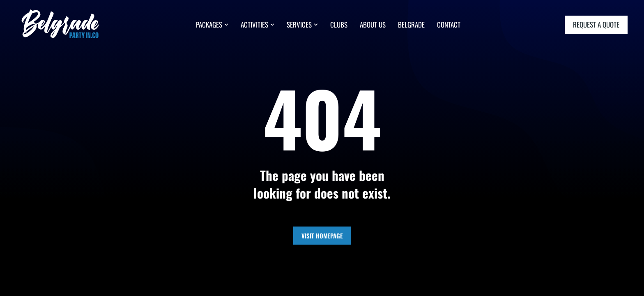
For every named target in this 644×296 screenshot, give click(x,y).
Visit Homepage (322, 236)
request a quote (596, 24)
